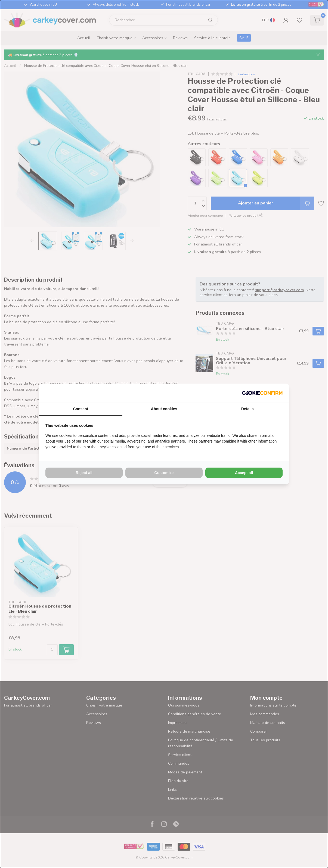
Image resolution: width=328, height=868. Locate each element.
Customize (164, 473)
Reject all (84, 473)
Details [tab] (247, 409)
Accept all (244, 473)
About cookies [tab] (164, 409)
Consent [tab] (81, 409)
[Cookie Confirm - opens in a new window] (262, 393)
